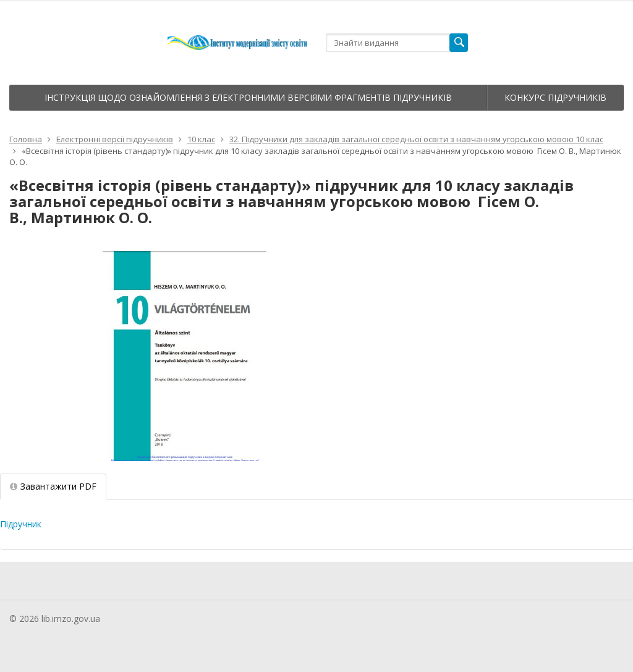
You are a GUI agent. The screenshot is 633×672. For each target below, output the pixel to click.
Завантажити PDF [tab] (53, 486)
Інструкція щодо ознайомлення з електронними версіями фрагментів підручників (248, 97)
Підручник (21, 524)
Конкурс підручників (555, 97)
